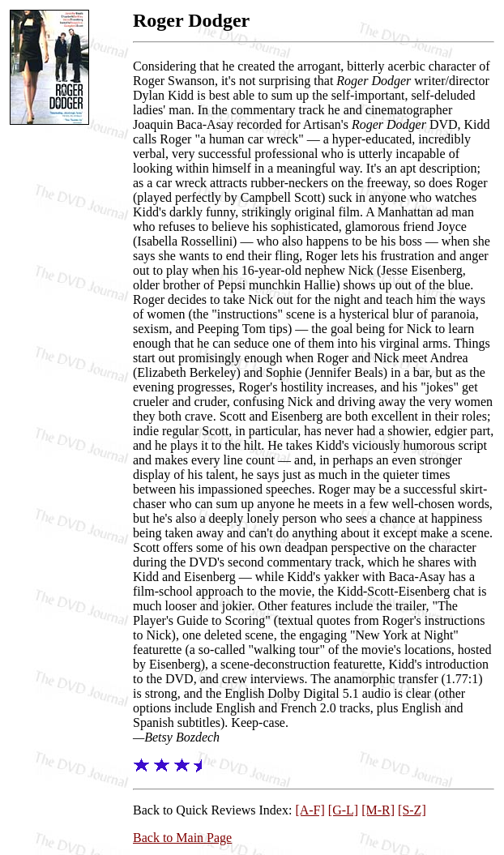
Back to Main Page (182, 838)
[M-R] (378, 810)
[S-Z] (412, 810)
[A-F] (310, 810)
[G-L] (343, 810)
